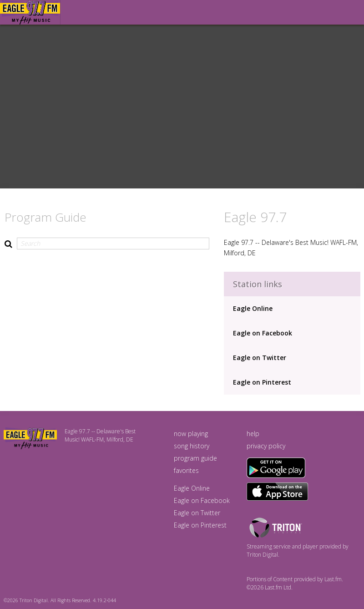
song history (192, 446)
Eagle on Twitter (260, 358)
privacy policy (266, 446)
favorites (186, 470)
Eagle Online (253, 308)
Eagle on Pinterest (262, 382)
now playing (191, 434)
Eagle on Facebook (263, 333)
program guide (195, 458)
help (253, 434)
